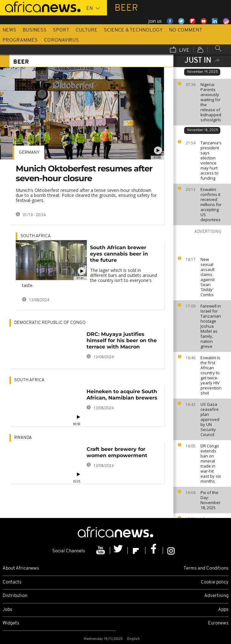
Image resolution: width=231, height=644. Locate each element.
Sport (61, 30)
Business (35, 30)
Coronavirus (62, 40)
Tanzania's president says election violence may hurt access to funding (211, 160)
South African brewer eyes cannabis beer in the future (119, 254)
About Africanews (21, 569)
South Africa (36, 236)
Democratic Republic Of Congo (50, 323)
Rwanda (23, 438)
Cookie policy (215, 582)
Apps (223, 610)
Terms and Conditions (206, 569)
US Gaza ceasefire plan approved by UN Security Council (210, 419)
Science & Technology (133, 30)
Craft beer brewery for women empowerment (117, 452)
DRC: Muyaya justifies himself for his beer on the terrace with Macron (122, 340)
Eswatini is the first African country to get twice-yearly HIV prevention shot (211, 375)
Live (180, 50)
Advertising (216, 596)
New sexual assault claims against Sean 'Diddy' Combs (208, 277)
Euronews (218, 623)
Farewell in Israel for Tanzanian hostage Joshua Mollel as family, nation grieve (211, 326)
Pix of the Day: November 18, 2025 (211, 500)
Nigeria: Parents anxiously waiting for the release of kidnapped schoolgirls (211, 102)
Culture (87, 30)
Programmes (20, 40)
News (9, 30)
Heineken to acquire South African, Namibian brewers (122, 395)
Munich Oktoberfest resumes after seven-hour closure (84, 173)
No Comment (186, 30)
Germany (29, 153)
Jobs (7, 610)
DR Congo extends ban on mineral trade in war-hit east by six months (211, 463)
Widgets (11, 623)
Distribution (15, 596)
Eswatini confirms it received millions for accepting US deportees (211, 204)
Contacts (12, 582)
